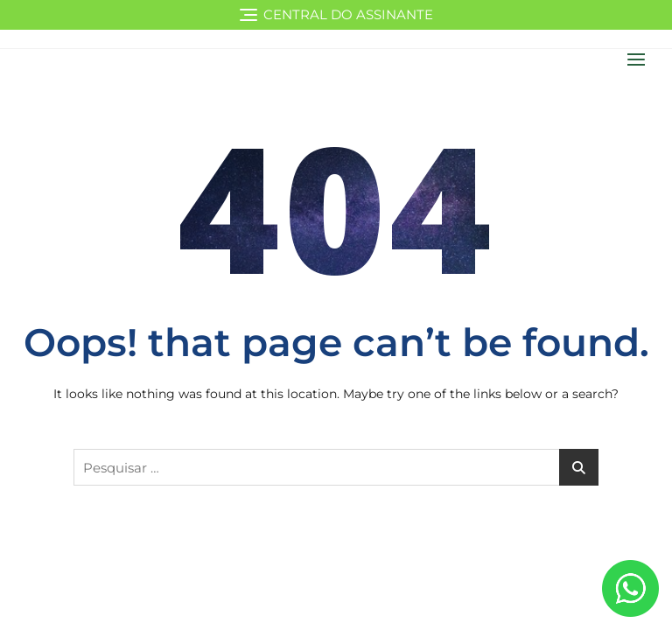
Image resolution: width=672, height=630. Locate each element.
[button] (640, 59)
